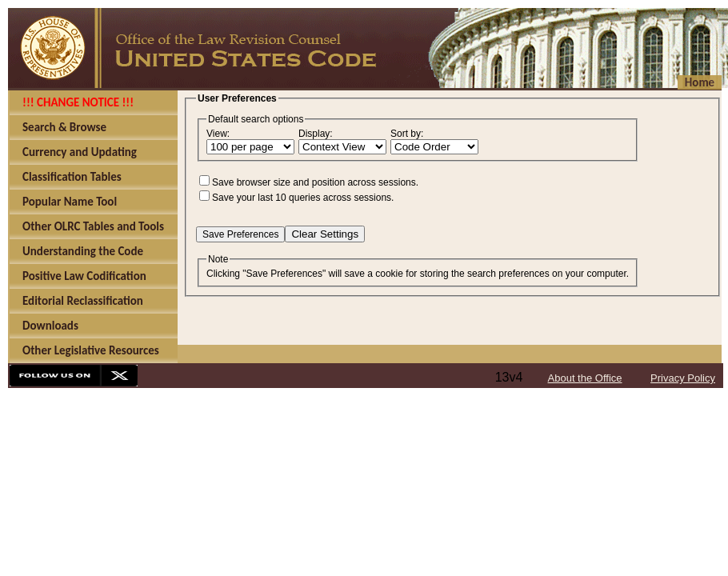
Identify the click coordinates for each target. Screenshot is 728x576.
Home (700, 82)
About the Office (585, 378)
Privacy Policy (683, 378)
